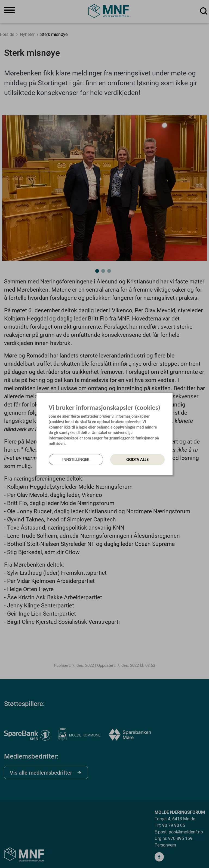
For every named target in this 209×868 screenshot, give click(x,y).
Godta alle (137, 459)
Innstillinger (76, 459)
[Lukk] (171, 399)
